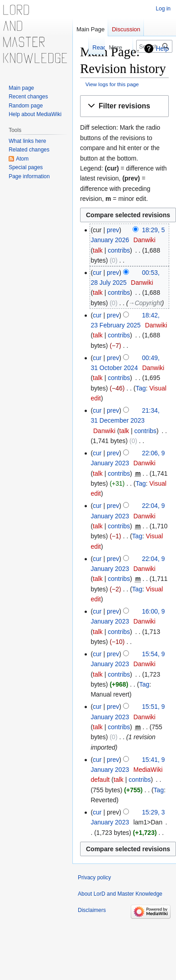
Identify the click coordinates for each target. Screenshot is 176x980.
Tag (141, 388)
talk (98, 250)
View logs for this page (112, 84)
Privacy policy (94, 878)
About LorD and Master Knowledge (120, 894)
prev (113, 230)
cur (97, 273)
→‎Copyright (145, 303)
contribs (119, 250)
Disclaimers (92, 910)
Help (162, 49)
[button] (124, 106)
